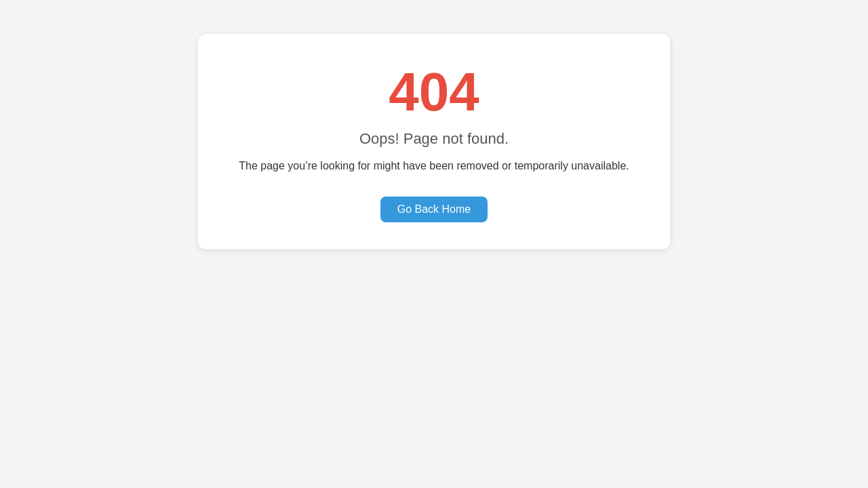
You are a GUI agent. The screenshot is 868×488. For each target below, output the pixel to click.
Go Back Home (434, 209)
